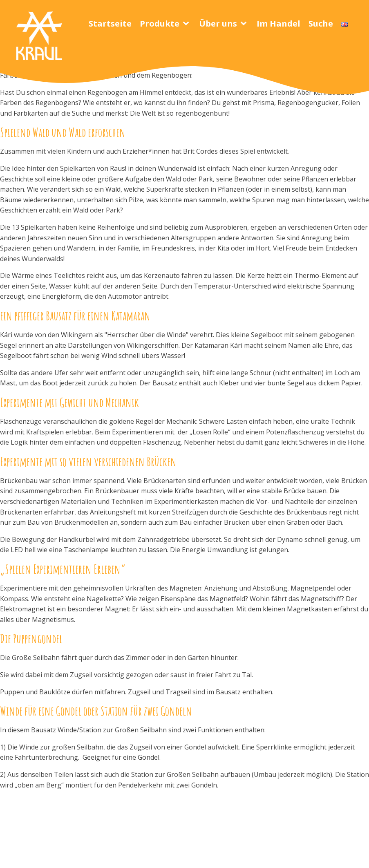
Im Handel (278, 23)
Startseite (110, 23)
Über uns (218, 23)
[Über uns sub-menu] (245, 24)
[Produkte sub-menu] (188, 24)
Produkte (160, 23)
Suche (321, 23)
